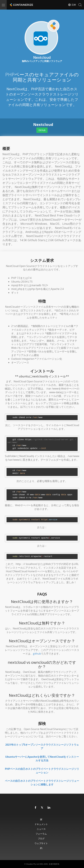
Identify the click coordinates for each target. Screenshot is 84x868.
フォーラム (41, 834)
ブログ (41, 838)
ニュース (41, 829)
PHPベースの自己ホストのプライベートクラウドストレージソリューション (42, 771)
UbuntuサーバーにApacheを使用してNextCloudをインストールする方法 (42, 759)
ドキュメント (41, 824)
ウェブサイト (41, 843)
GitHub (42, 130)
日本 (72, 5)
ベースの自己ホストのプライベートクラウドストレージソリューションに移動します (42, 783)
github (37, 654)
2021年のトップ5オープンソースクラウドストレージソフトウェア (42, 746)
